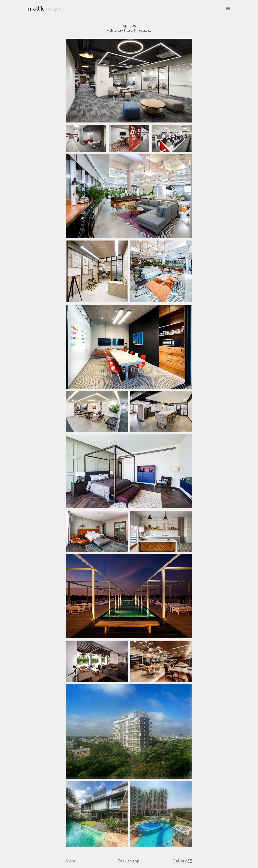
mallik (46, 9)
